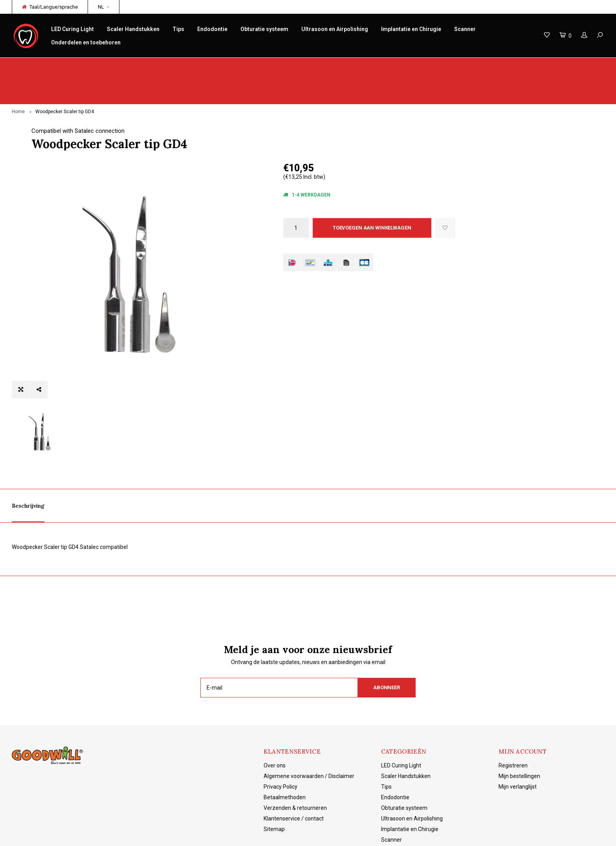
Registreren (513, 711)
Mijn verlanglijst (518, 732)
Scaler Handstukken (133, 29)
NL (104, 7)
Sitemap (274, 775)
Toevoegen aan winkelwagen (372, 197)
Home (18, 81)
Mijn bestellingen (519, 722)
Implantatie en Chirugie (411, 29)
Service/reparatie (210, 65)
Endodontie (212, 29)
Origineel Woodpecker (43, 65)
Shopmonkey (191, 834)
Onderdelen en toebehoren (86, 42)
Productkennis (370, 65)
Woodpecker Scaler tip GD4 (65, 81)
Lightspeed (136, 834)
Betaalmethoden (285, 743)
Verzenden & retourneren (295, 754)
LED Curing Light (72, 29)
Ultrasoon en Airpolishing (335, 29)
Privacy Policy (280, 732)
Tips (178, 29)
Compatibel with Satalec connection (330, 100)
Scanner (465, 29)
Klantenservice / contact (294, 764)
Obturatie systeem (264, 29)
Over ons (275, 711)
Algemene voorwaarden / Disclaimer (309, 722)
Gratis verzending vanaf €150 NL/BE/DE (554, 65)
